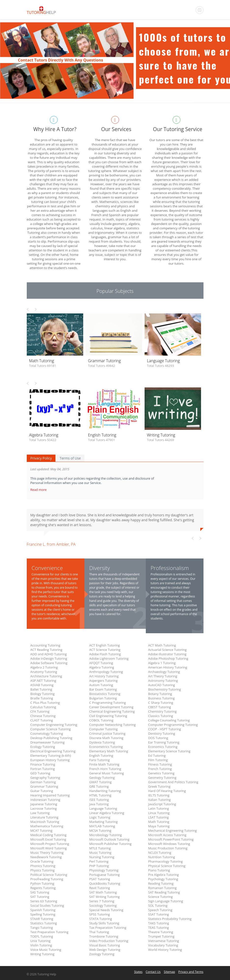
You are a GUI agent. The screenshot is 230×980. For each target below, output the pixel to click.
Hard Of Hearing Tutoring (167, 791)
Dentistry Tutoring (162, 733)
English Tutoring (101, 756)
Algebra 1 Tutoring (162, 663)
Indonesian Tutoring (45, 800)
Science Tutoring (161, 897)
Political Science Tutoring (49, 875)
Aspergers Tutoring (103, 681)
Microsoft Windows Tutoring (169, 844)
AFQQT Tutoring (101, 663)
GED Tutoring (40, 773)
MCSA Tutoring (100, 831)
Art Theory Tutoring (163, 676)
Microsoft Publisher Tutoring (110, 844)
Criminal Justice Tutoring (108, 733)
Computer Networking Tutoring (113, 725)
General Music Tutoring (107, 773)
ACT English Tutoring (105, 645)
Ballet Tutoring (41, 689)
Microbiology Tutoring (106, 835)
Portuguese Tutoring (105, 875)
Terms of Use (70, 458)
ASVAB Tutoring (42, 685)
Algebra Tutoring (102, 667)
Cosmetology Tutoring (47, 733)
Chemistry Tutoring (162, 711)
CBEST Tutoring (160, 707)
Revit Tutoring (100, 888)
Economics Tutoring (163, 747)
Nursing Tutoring (102, 857)
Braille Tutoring (42, 698)
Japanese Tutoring (44, 804)
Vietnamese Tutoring (164, 941)
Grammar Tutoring (44, 786)
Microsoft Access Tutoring (167, 835)
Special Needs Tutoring (106, 910)
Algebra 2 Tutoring (44, 667)
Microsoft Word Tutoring (49, 848)
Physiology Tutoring (104, 870)
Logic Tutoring (100, 817)
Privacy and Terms (191, 972)
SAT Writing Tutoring (105, 897)
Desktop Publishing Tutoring (51, 738)
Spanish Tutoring (43, 910)
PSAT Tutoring (100, 879)
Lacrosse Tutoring (44, 808)
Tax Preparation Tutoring (108, 928)
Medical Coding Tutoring (48, 835)
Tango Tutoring (42, 928)
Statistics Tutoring (44, 923)
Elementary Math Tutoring (109, 751)
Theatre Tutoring (161, 932)
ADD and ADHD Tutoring (49, 654)
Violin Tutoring (41, 945)
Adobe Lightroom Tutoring (109, 658)
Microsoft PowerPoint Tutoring (171, 839)
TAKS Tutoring (159, 923)
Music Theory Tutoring (47, 853)
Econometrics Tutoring (106, 747)
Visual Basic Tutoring (105, 945)
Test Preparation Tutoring (49, 932)
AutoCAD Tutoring (162, 685)
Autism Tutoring (101, 685)
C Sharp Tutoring (161, 703)
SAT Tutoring (40, 897)
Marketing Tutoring (104, 822)
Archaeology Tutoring (164, 672)
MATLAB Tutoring (102, 826)
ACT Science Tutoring (105, 650)
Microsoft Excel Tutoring (48, 839)
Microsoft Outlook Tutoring (109, 839)
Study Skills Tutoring (104, 923)
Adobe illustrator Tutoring (167, 654)
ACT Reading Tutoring (46, 650)
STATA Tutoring (101, 919)
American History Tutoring (168, 667)
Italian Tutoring (160, 800)
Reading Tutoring (161, 883)
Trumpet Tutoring (161, 936)
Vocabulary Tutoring (163, 945)
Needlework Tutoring (46, 857)
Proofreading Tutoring (47, 879)
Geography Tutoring (45, 778)
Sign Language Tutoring (166, 901)
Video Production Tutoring (109, 941)
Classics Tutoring (161, 716)
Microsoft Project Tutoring (50, 844)
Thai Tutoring (99, 932)
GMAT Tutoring (101, 782)
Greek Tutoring (159, 786)
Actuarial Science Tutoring (168, 650)
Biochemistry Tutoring (165, 689)
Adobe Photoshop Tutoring (168, 658)
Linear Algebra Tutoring (107, 813)
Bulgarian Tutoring (103, 698)
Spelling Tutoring (43, 914)
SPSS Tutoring (100, 914)
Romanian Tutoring (162, 888)
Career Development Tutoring (111, 707)
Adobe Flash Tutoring (105, 654)
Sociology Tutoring (103, 906)
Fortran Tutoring (43, 769)
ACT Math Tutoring (162, 645)
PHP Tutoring (99, 866)
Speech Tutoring (160, 910)
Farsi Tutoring (100, 760)
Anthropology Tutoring (106, 672)
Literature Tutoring (44, 817)
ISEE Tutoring (99, 800)
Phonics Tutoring (43, 866)
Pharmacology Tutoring (166, 861)
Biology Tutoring (43, 694)
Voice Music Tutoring (46, 950)
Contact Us (153, 972)
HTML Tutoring (100, 795)
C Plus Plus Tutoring (45, 703)
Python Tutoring (42, 883)
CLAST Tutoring (42, 720)
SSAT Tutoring (159, 914)
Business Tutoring (162, 698)
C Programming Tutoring (108, 703)
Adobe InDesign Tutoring (49, 658)
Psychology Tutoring (163, 879)
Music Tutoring (100, 853)
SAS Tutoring (40, 892)
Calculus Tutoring (43, 707)
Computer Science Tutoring (51, 729)
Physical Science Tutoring (167, 866)
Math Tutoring (159, 822)
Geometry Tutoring (162, 778)
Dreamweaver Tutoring (48, 742)
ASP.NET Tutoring (43, 681)
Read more (39, 490)
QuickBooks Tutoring (105, 883)
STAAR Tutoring (42, 919)
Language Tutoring (103, 808)
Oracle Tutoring (42, 861)
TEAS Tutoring (159, 928)
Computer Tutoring (104, 729)
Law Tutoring (40, 813)
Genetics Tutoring (161, 773)
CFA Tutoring (40, 711)
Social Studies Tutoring (47, 906)
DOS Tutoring (158, 738)
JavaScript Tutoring (162, 804)
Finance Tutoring (43, 764)
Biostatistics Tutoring (105, 694)
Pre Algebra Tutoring (164, 875)
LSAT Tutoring (159, 817)
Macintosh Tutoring (45, 822)
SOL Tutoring (158, 906)
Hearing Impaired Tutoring (50, 795)
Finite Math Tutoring (104, 764)
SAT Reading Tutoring (164, 892)
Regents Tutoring (43, 888)
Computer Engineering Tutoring (54, 725)
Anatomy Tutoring (44, 672)
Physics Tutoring (43, 870)
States (138, 972)
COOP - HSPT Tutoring (165, 729)
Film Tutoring (158, 760)
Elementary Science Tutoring (169, 751)
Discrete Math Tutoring (106, 738)
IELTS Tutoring (159, 795)
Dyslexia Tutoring (102, 742)
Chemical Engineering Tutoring (112, 711)
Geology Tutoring (102, 778)
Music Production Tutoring (168, 848)
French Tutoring (160, 769)
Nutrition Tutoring (162, 857)
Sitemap (169, 972)
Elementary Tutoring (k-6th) (51, 756)
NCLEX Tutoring (160, 853)
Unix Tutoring (41, 941)
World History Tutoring (165, 950)
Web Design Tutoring (105, 950)
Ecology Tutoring (43, 747)
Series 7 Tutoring (102, 901)
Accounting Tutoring (45, 645)
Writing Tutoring (42, 954)
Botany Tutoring (160, 694)
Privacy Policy (41, 458)
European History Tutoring (50, 760)
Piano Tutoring (159, 870)
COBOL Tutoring (101, 720)
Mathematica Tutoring (47, 826)
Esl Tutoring (157, 756)
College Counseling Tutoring (169, 720)
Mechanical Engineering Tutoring (173, 831)
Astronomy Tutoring (163, 681)
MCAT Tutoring (41, 831)
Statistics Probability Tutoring (170, 919)
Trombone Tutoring (104, 936)
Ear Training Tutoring (164, 742)
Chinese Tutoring (43, 716)
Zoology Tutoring (102, 954)
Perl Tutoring (99, 861)
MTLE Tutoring (100, 848)
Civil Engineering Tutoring (108, 716)
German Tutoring (43, 782)
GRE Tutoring (99, 786)
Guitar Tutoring (42, 791)
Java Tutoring (99, 804)
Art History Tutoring (104, 676)
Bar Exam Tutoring (103, 689)
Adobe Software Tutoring (49, 663)
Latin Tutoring (159, 808)
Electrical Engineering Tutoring (53, 751)
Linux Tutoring (159, 813)
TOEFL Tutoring (42, 936)
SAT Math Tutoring (103, 892)
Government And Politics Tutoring (173, 782)
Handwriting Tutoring (105, 791)
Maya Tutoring (159, 826)
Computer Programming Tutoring (173, 725)
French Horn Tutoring (105, 769)
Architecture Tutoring (46, 676)
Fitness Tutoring (160, 764)
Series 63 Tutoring (44, 901)
